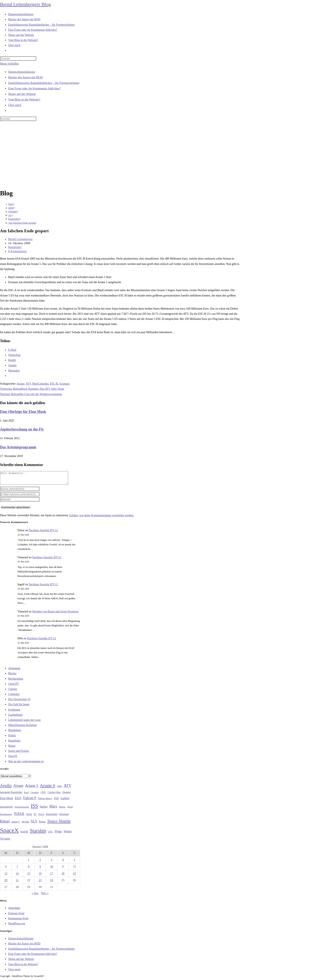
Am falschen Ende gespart (22, 223)
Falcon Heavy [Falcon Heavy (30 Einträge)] (45, 801)
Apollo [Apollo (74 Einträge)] (6, 788)
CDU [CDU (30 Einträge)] (43, 795)
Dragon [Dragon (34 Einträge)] (67, 795)
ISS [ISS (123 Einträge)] (34, 808)
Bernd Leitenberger (20, 239)
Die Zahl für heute (19, 707)
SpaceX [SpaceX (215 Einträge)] (9, 833)
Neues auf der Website (22, 94)
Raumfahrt (15, 247)
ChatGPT (14, 686)
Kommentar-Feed (18, 921)
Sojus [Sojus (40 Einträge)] (42, 824)
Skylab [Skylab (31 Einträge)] (25, 824)
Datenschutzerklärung (22, 72)
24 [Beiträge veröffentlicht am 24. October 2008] (52, 883)
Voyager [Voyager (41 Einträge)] (5, 841)
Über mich (15, 105)
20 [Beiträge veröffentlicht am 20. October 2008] (6, 883)
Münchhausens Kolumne (23, 728)
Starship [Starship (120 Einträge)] (38, 833)
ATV (28, 384)
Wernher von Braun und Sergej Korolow (55, 614)
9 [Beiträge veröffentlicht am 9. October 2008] (40, 869)
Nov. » (45, 896)
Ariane (20, 384)
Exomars (64, 384)
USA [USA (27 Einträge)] (50, 834)
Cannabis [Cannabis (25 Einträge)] (35, 795)
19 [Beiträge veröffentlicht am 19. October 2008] (75, 876)
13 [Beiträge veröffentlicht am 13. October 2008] (6, 876)
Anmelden (14, 910)
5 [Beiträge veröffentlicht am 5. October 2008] (74, 862)
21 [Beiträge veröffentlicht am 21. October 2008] (17, 883)
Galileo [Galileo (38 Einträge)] (65, 801)
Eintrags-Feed (16, 916)
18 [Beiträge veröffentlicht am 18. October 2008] (63, 876)
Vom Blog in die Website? (24, 99)
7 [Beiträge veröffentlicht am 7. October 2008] (17, 869)
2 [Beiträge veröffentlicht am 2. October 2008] (40, 862)
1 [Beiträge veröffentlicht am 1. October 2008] (29, 862)
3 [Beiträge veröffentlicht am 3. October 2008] (51, 862)
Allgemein (14, 671)
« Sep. (35, 896)
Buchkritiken (16, 681)
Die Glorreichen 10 (19, 702)
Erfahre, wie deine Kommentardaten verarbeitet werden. (101, 518)
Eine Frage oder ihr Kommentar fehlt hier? (34, 88)
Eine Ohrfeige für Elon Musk (23, 412)
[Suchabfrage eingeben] (18, 59)
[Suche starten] (38, 120)
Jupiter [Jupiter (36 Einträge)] (44, 809)
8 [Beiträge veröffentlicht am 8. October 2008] (29, 869)
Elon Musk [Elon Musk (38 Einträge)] (7, 801)
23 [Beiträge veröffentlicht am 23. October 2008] (40, 883)
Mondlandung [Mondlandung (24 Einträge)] (6, 817)
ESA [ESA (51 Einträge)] (18, 801)
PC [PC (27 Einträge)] (35, 817)
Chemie (13, 691)
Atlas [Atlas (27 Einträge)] (59, 789)
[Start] (11, 204)
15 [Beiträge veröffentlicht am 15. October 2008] (29, 876)
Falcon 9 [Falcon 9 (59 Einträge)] (30, 800)
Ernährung (14, 712)
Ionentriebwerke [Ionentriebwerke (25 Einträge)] (22, 809)
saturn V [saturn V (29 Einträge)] (16, 824)
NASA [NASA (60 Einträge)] (19, 816)
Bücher (12, 676)
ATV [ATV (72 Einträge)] (68, 788)
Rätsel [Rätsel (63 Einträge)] (5, 824)
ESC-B (54, 384)
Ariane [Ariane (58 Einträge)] (18, 788)
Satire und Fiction (18, 753)
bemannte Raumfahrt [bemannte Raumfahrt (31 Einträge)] (11, 795)
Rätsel (12, 748)
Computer (14, 697)
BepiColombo (40, 384)
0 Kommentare (18, 251)
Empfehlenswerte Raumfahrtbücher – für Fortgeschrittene (44, 83)
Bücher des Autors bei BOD (25, 77)
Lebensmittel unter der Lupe (24, 722)
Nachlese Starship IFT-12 (43, 533)
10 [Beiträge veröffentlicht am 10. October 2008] (52, 869)
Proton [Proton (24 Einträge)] (41, 817)
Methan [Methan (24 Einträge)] (62, 809)
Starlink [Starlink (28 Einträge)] (24, 834)
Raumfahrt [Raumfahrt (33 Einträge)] (52, 816)
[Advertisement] (160, 156)
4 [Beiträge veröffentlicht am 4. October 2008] (63, 862)
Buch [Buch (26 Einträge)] (26, 795)
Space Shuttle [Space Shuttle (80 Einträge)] (59, 824)
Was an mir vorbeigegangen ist (26, 764)
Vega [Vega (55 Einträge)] (58, 834)
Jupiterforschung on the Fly (22, 429)
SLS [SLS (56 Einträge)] (34, 824)
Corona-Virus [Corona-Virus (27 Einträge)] (54, 795)
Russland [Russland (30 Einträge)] (64, 817)
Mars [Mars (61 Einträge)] (53, 809)
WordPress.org (17, 926)
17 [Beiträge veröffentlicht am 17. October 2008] (52, 876)
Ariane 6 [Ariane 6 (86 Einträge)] (48, 788)
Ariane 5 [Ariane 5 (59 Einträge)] (32, 788)
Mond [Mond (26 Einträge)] (70, 809)
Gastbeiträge (15, 717)
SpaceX (13, 758)
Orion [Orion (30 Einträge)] (29, 817)
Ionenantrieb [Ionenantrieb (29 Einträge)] (6, 809)
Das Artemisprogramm (18, 447)
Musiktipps (15, 733)
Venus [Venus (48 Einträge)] (68, 834)
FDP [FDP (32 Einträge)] (56, 801)
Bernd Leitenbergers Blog (25, 4)
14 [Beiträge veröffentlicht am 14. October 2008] (17, 876)
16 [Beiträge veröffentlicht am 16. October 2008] (40, 876)
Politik (12, 738)
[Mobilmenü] (9, 64)
